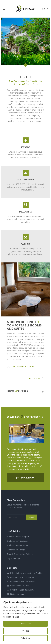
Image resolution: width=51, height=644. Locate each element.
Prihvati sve (26, 624)
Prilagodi (26, 631)
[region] (26, 621)
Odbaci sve (26, 638)
